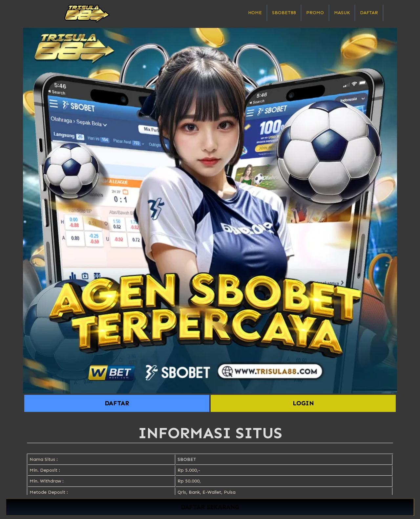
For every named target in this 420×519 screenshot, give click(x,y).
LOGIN (303, 403)
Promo (315, 13)
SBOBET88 (284, 13)
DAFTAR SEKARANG (210, 507)
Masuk (342, 13)
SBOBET (187, 459)
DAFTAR (117, 403)
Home (255, 13)
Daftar (369, 13)
